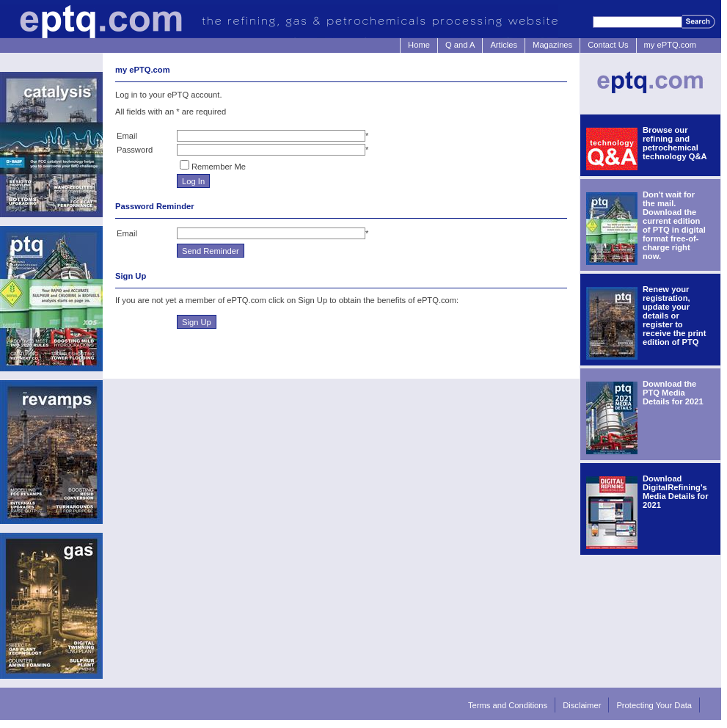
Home (419, 45)
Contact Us (608, 45)
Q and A (460, 45)
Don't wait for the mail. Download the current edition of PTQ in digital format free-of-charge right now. (674, 225)
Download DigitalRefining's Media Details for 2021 (676, 492)
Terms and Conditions (508, 705)
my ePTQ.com (670, 45)
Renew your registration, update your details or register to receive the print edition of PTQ (674, 316)
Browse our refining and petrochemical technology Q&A (675, 143)
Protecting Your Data (654, 705)
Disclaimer (582, 705)
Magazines (552, 45)
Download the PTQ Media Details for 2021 (673, 393)
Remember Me (219, 167)
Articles (504, 45)
